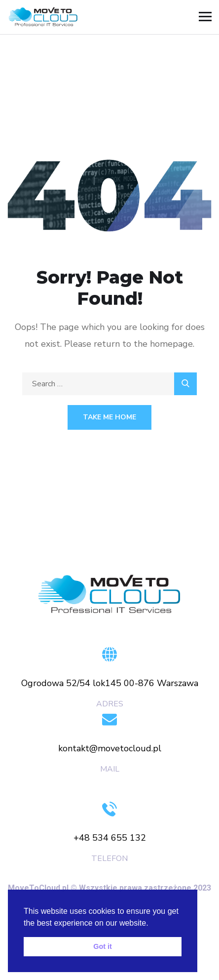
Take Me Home (109, 417)
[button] (152, 924)
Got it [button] (103, 946)
